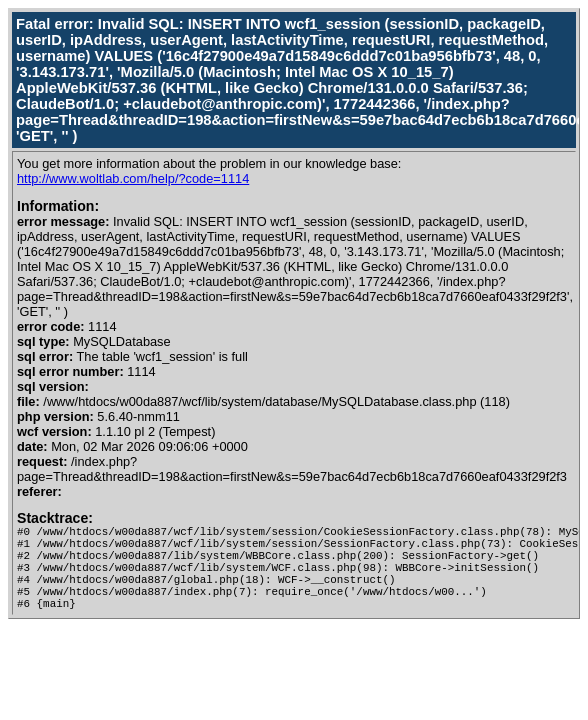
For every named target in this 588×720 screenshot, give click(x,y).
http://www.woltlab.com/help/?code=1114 (133, 178)
